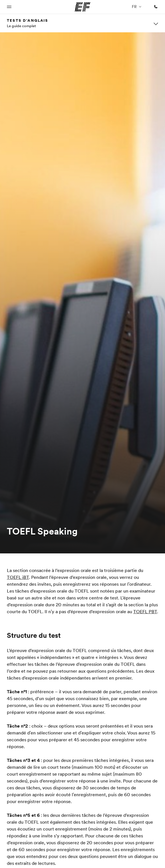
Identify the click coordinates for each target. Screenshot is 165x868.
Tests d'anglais (28, 20)
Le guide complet (21, 26)
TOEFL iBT (18, 577)
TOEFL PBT (145, 611)
